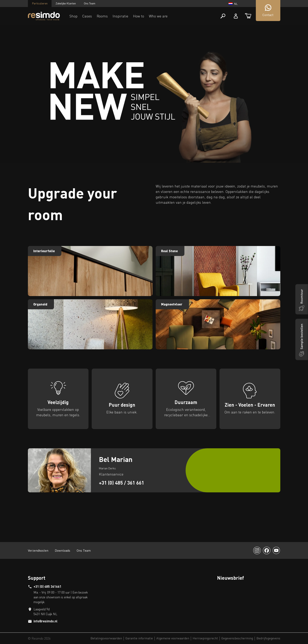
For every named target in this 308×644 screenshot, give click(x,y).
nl (233, 4)
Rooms (102, 16)
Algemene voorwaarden (173, 638)
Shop (73, 16)
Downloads (63, 550)
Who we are (158, 16)
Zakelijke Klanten (66, 3)
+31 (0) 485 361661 (47, 586)
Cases (87, 16)
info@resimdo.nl (45, 621)
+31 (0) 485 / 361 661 (121, 483)
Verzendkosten (38, 550)
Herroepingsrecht (205, 638)
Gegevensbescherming (237, 638)
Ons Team (90, 3)
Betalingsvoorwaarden (106, 638)
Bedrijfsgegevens (268, 638)
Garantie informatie (139, 638)
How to (139, 16)
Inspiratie (120, 16)
